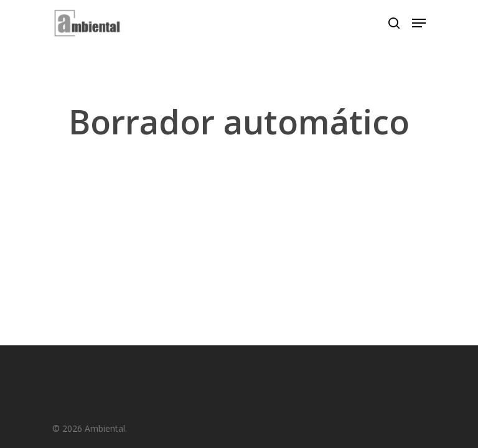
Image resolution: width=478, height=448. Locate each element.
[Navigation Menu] (419, 23)
